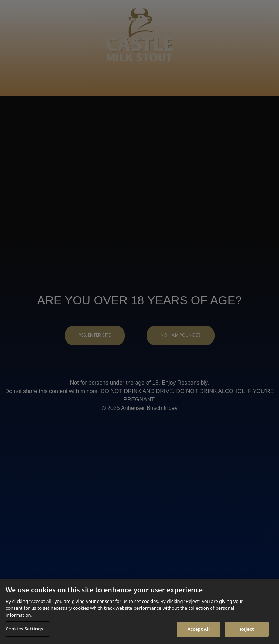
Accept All (199, 629)
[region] (139, 611)
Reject (247, 629)
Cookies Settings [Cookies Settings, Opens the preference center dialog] (24, 629)
